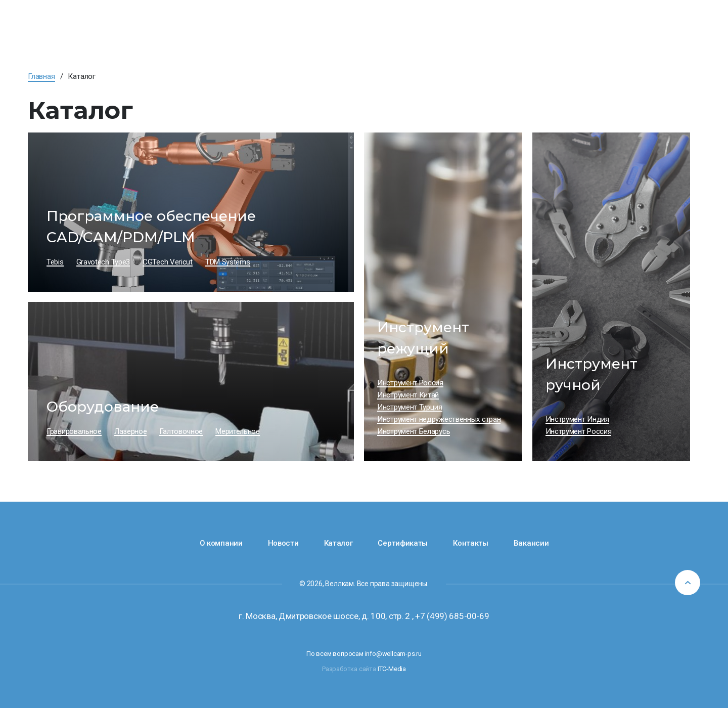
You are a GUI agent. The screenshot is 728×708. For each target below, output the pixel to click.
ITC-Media (392, 669)
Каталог (338, 543)
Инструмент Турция (410, 407)
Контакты (471, 543)
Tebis (55, 262)
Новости (283, 543)
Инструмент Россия (410, 383)
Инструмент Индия (577, 419)
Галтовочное (181, 431)
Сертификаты (403, 543)
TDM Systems (228, 262)
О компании (221, 543)
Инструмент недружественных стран (439, 419)
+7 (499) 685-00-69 (452, 616)
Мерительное (238, 431)
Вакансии (531, 543)
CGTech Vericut (168, 262)
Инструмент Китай (408, 395)
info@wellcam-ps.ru (393, 654)
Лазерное (131, 431)
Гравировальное (74, 431)
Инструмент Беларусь (414, 431)
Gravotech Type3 (103, 262)
